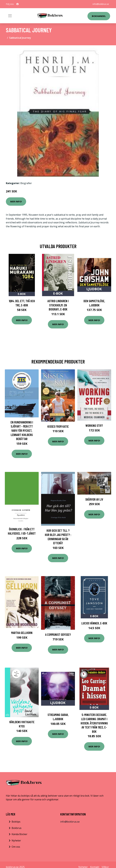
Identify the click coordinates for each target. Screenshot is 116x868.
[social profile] (18, 4)
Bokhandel (99, 16)
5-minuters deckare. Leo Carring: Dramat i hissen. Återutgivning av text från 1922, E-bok (94, 723)
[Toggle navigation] (10, 16)
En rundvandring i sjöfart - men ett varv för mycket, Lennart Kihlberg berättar (22, 430)
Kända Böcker (19, 834)
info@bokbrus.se (101, 4)
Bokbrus (17, 828)
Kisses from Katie (58, 426)
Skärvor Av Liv (94, 499)
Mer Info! (16, 201)
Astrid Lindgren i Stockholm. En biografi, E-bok (58, 305)
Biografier (26, 183)
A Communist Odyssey (58, 634)
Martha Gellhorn (22, 633)
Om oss (16, 847)
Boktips (16, 822)
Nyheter (16, 841)
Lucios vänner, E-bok (94, 623)
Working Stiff (94, 425)
